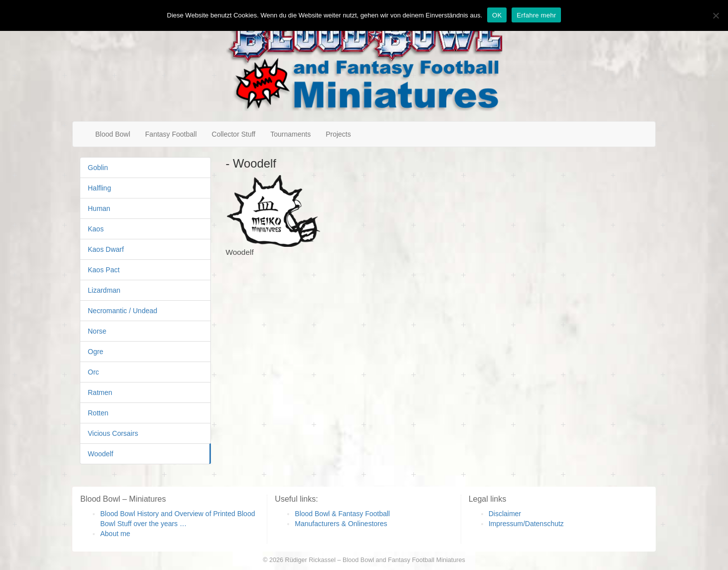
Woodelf (100, 454)
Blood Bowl (113, 134)
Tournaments (290, 134)
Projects (338, 134)
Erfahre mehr (536, 15)
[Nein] (716, 15)
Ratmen (100, 392)
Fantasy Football (171, 134)
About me (115, 534)
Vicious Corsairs (113, 433)
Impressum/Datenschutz (526, 524)
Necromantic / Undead (122, 311)
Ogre (95, 352)
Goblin (98, 168)
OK (497, 15)
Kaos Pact (104, 270)
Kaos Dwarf (106, 249)
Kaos (96, 229)
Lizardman (104, 290)
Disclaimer (505, 514)
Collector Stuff (234, 134)
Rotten (98, 413)
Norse (97, 331)
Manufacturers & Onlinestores (341, 524)
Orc (93, 372)
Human (99, 208)
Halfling (99, 188)
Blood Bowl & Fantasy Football (342, 514)
